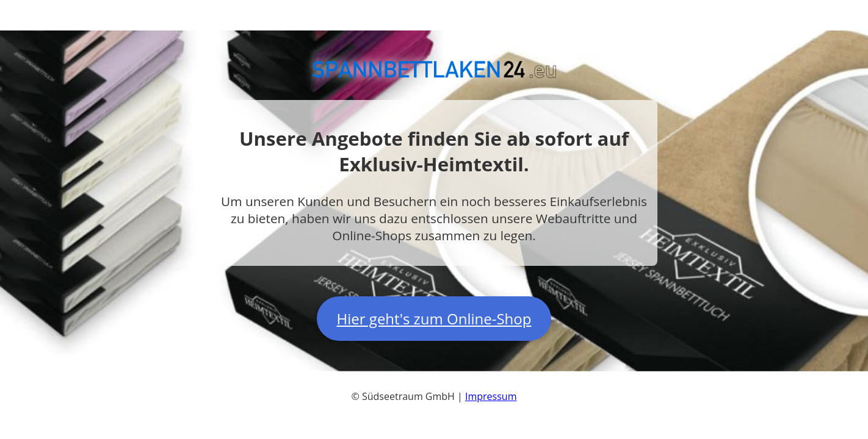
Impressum (491, 396)
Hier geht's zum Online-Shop (434, 319)
